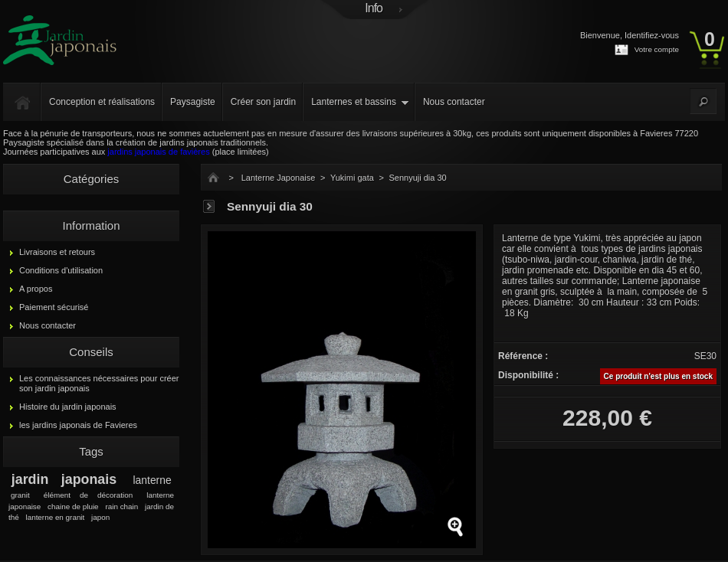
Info (374, 8)
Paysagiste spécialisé (43, 142)
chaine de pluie (73, 506)
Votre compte (657, 49)
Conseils (91, 352)
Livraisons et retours (57, 252)
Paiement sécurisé (54, 307)
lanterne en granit (55, 517)
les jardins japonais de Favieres (78, 425)
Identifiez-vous (652, 35)
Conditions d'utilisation (61, 270)
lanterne (152, 480)
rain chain (121, 506)
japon (100, 517)
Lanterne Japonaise (279, 178)
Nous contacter (454, 102)
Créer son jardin (263, 102)
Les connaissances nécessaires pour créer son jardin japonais (99, 383)
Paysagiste (193, 102)
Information (91, 225)
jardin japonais (64, 479)
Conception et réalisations (102, 102)
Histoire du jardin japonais (68, 407)
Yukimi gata (352, 178)
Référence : (523, 356)
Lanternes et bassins (354, 102)
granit (20, 495)
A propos (36, 289)
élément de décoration (88, 495)
